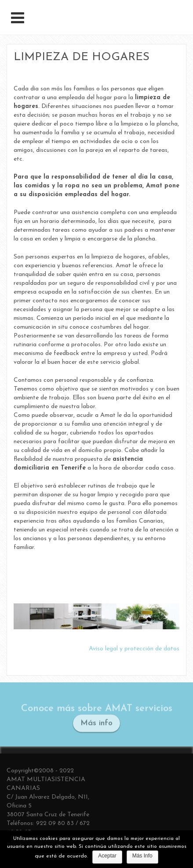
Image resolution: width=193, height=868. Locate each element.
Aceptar (107, 856)
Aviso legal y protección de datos (134, 649)
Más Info (142, 856)
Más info (96, 724)
